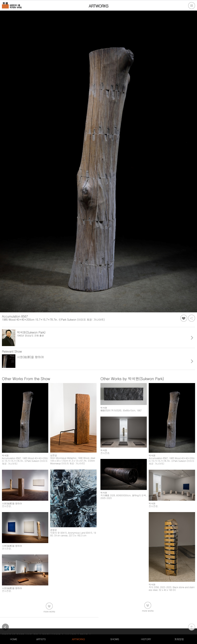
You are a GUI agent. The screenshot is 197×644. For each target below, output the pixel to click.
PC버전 (84, 623)
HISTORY (146, 639)
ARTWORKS (78, 639)
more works (49, 598)
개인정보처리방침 (51, 623)
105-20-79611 (42, 627)
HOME (14, 639)
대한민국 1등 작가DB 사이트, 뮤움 (20, 623)
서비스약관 (70, 623)
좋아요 (184, 318)
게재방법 (179, 639)
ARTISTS (41, 639)
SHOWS (115, 639)
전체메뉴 (192, 6)
